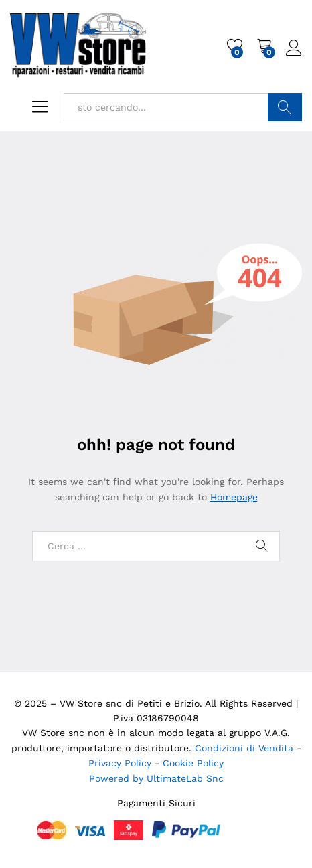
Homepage (234, 497)
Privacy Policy (122, 763)
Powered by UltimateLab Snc (156, 778)
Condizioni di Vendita (244, 748)
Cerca (285, 107)
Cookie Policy (193, 763)
